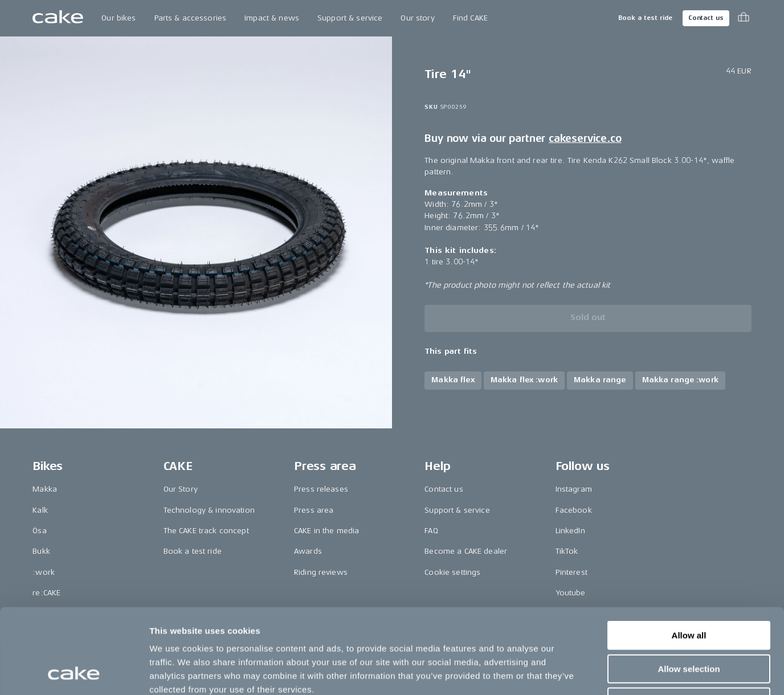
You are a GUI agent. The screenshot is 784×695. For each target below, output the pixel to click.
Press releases (321, 489)
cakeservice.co (585, 138)
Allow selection (689, 589)
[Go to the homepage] (58, 18)
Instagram (574, 489)
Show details (598, 672)
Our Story (181, 489)
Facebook (574, 510)
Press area (314, 510)
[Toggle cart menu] (744, 18)
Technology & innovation (209, 510)
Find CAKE (470, 18)
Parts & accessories (191, 18)
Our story (417, 18)
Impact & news (272, 18)
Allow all (689, 556)
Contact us (706, 18)
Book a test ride (645, 18)
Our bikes (119, 18)
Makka (45, 489)
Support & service (350, 18)
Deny (689, 622)
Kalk (40, 510)
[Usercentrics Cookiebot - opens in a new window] (74, 673)
